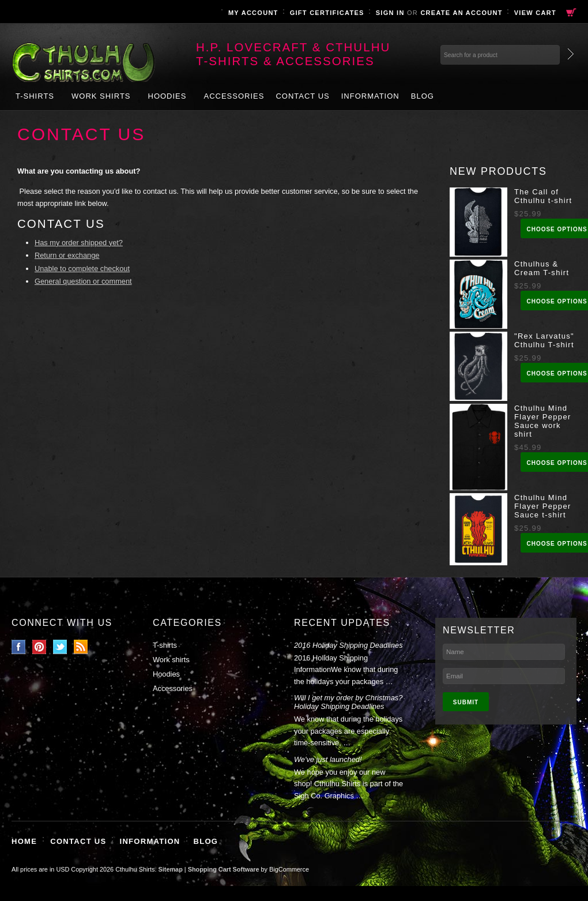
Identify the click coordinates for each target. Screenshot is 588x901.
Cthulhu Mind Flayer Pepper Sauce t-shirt (543, 506)
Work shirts (101, 96)
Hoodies (167, 96)
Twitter (60, 647)
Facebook (19, 647)
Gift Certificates (327, 13)
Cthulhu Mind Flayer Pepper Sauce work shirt (543, 421)
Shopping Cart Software (224, 869)
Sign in (390, 13)
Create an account (461, 13)
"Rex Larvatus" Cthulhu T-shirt (544, 340)
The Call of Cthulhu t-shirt (543, 196)
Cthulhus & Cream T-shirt (542, 268)
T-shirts (35, 96)
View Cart (535, 13)
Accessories (234, 96)
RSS (81, 647)
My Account (253, 13)
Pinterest (39, 647)
